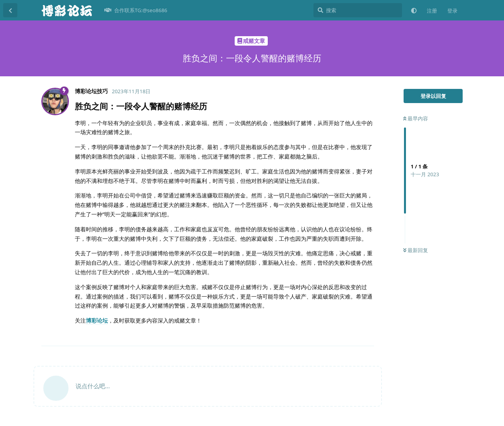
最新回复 (416, 250)
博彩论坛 (97, 320)
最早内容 (416, 118)
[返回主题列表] (10, 10)
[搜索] (358, 10)
